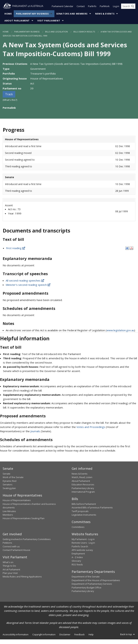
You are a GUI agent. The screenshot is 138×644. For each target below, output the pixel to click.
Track (9, 95)
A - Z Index (77, 558)
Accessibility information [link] (16, 635)
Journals (36, 432)
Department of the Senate (86, 577)
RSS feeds (77, 565)
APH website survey (82, 550)
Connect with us (11, 547)
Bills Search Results (84, 32)
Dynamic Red (10, 481)
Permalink (9, 108)
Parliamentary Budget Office (87, 588)
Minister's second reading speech (28, 285)
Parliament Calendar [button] (63, 7)
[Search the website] (128, 7)
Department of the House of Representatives (96, 581)
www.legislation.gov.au (120, 331)
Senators (8, 485)
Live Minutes (9, 512)
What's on (8, 563)
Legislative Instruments (84, 515)
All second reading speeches (25, 281)
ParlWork (105, 7)
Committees (78, 527)
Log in (116, 7)
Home (8, 14)
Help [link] (91, 635)
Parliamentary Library (83, 488)
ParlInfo (92, 7)
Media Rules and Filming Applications (22, 577)
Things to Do (9, 566)
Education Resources (83, 485)
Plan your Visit (10, 573)
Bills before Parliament (84, 504)
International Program (83, 492)
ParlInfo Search (80, 547)
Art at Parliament (11, 570)
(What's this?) (10, 100)
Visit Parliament (49, 21)
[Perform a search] (133, 7)
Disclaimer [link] (65, 635)
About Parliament (17, 21)
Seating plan (9, 488)
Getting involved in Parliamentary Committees (27, 540)
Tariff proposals (80, 512)
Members (8, 515)
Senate (6, 474)
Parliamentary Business (32, 14)
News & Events (105, 14)
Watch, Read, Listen (82, 478)
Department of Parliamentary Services (92, 584)
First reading (16, 248)
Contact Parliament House (16, 550)
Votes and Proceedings (91, 427)
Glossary (76, 561)
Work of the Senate (13, 478)
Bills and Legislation (56, 32)
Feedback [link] (79, 635)
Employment (78, 554)
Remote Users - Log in (83, 543)
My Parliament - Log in (83, 540)
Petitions (7, 543)
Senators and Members (72, 14)
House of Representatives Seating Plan (24, 519)
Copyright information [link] (44, 635)
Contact (81, 7)
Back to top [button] (128, 635)
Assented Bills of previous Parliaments (92, 508)
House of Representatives (17, 501)
